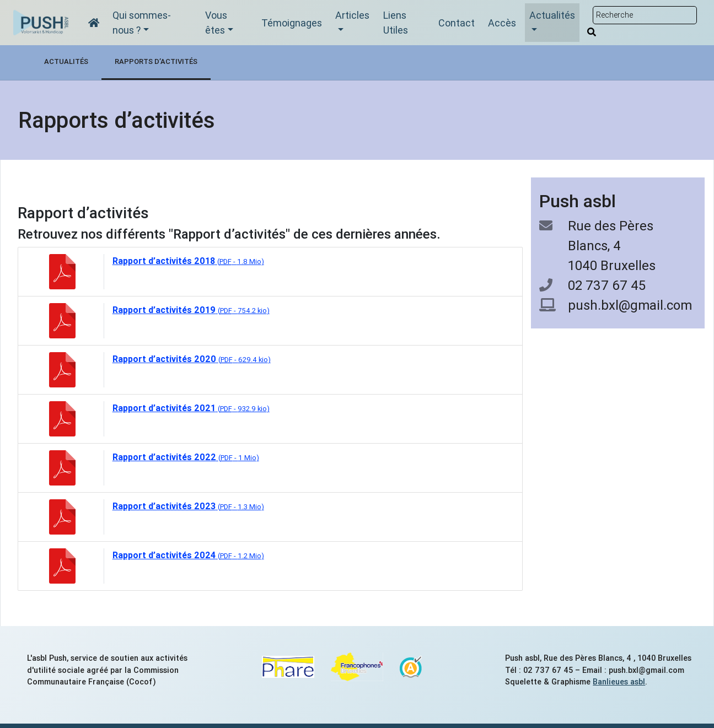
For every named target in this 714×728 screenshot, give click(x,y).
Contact (457, 23)
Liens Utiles (396, 23)
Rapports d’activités (156, 61)
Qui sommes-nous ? (142, 23)
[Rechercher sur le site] (645, 15)
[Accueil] (94, 23)
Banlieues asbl (619, 682)
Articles (352, 15)
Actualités (552, 15)
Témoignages (292, 23)
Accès (502, 23)
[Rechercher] (592, 32)
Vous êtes (216, 23)
